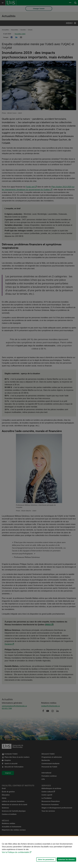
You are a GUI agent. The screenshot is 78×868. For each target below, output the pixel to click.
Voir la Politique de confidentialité (15, 852)
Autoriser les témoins (66, 859)
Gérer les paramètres (46, 859)
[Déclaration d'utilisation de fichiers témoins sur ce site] (39, 852)
